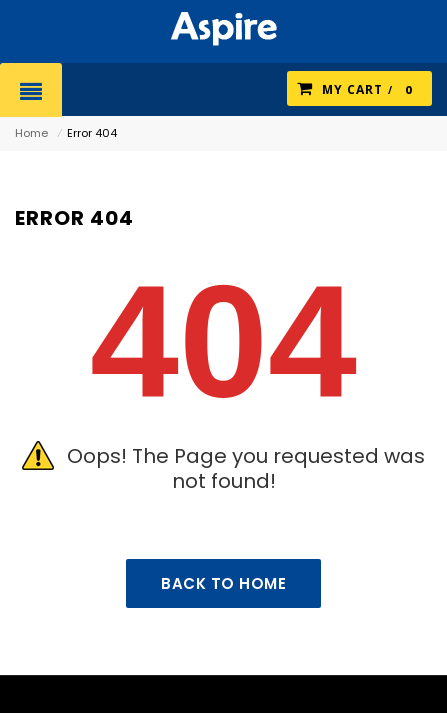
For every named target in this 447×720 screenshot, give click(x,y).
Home (31, 133)
